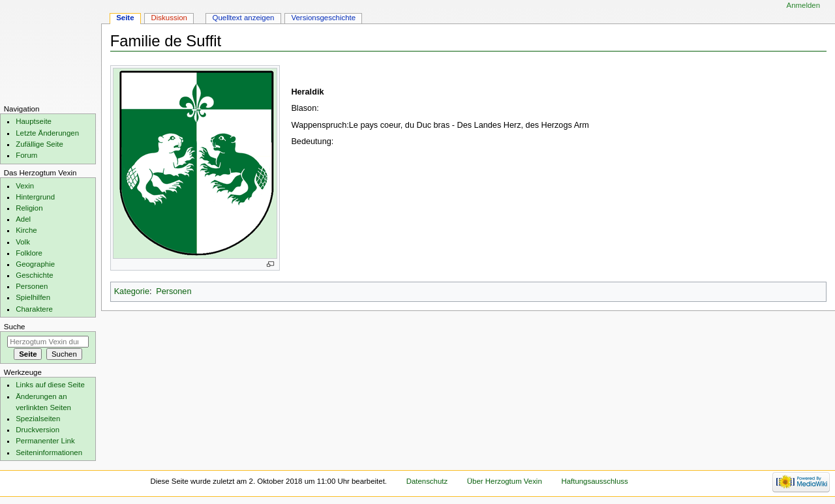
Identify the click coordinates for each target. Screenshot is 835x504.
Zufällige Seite (39, 144)
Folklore (29, 253)
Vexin (25, 186)
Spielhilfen (33, 297)
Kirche (26, 230)
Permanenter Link (45, 441)
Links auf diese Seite (50, 385)
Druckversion (38, 430)
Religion (29, 208)
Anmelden (804, 5)
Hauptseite (34, 121)
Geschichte (34, 275)
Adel (23, 219)
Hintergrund (35, 197)
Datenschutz (427, 481)
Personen (174, 291)
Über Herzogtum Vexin (505, 481)
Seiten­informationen (49, 452)
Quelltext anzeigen (244, 18)
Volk (23, 242)
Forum (26, 155)
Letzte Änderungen (47, 133)
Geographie (35, 264)
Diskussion (169, 18)
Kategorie (132, 291)
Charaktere (34, 309)
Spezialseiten (38, 419)
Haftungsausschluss (594, 481)
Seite (125, 18)
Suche (15, 327)
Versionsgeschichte (323, 18)
